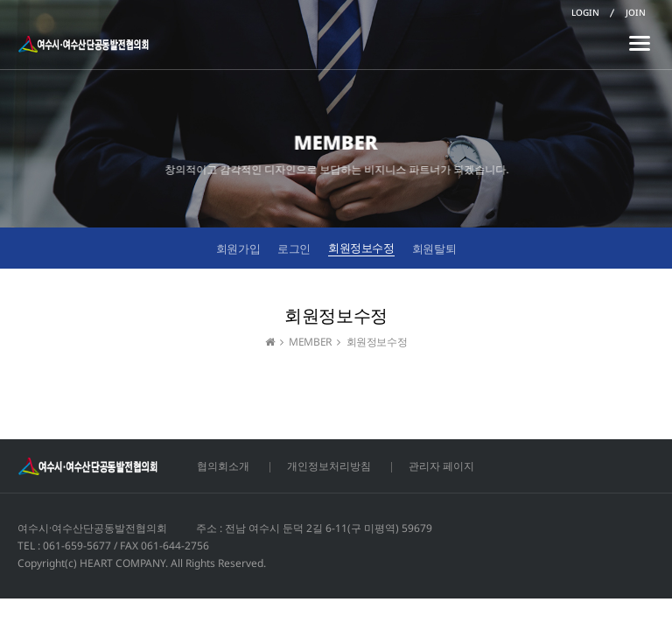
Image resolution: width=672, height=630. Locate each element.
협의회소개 (223, 466)
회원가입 (238, 248)
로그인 (294, 248)
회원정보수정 (361, 248)
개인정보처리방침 (329, 466)
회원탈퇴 (434, 248)
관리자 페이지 (441, 466)
